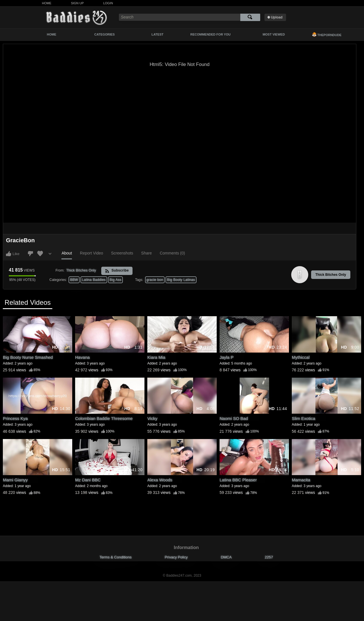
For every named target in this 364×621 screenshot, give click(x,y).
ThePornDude (327, 34)
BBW (74, 280)
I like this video (9, 254)
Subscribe (117, 271)
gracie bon (155, 280)
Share (146, 253)
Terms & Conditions (116, 557)
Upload (277, 17)
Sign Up (77, 3)
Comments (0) (172, 253)
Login (108, 3)
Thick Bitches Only (331, 275)
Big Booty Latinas (181, 280)
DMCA (226, 557)
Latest (158, 34)
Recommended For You (210, 34)
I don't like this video (30, 254)
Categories (105, 34)
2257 (269, 557)
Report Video (91, 253)
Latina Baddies (94, 280)
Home (47, 3)
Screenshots (122, 253)
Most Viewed (274, 34)
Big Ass (115, 280)
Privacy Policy (176, 557)
